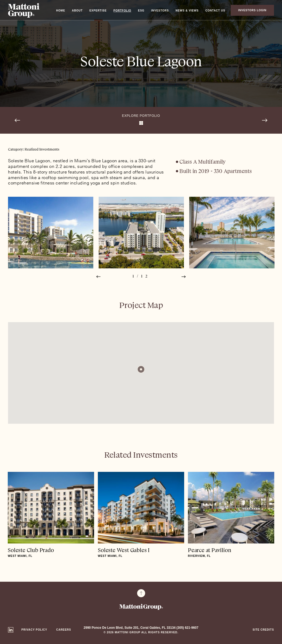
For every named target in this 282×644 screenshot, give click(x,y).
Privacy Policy (34, 630)
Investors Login (252, 10)
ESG (141, 11)
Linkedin (11, 630)
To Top (141, 593)
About (77, 11)
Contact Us (215, 11)
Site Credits (263, 630)
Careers (63, 630)
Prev (98, 277)
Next (184, 277)
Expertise (98, 11)
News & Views (187, 11)
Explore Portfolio (141, 116)
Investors (160, 11)
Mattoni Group (24, 10)
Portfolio (122, 11)
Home (61, 11)
